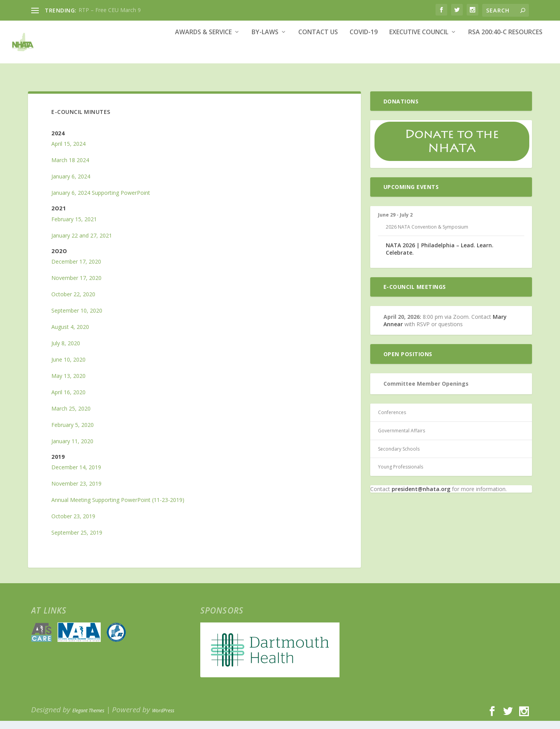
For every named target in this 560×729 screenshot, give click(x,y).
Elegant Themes (88, 719)
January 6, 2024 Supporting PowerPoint (101, 201)
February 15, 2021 (74, 227)
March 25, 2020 (71, 417)
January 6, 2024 (71, 184)
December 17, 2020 (76, 270)
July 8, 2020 (66, 351)
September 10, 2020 (77, 319)
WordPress (163, 719)
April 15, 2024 (68, 152)
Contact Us (318, 53)
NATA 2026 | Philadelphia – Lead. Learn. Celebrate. (440, 257)
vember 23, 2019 (80, 492)
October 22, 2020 (73, 302)
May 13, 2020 (68, 384)
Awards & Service (203, 53)
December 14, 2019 (76, 475)
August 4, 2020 (70, 335)
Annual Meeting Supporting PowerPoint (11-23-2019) (118, 508)
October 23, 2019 (73, 524)
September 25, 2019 (77, 541)
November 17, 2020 (76, 286)
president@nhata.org (421, 497)
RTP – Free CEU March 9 (110, 10)
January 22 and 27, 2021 (82, 244)
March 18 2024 (70, 168)
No (55, 492)
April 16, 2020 (68, 400)
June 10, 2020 (68, 368)
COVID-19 (364, 53)
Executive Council (419, 53)
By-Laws (265, 53)
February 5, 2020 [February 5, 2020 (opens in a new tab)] (73, 433)
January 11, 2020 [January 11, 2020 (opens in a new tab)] (72, 449)
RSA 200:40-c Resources (505, 53)
